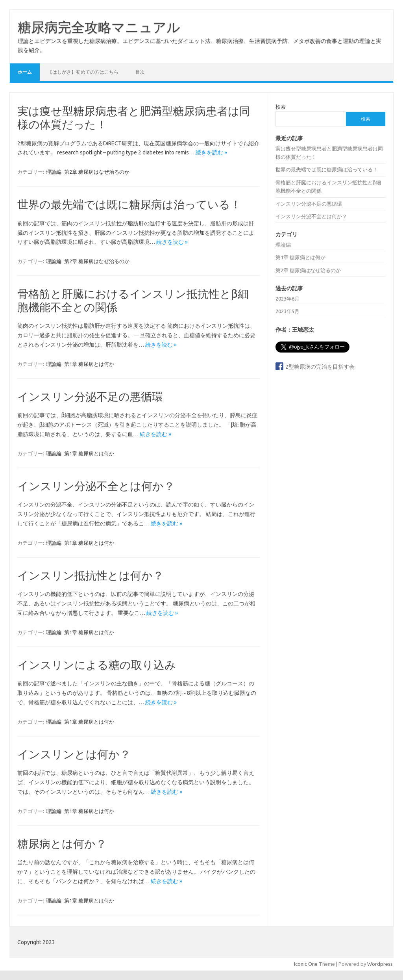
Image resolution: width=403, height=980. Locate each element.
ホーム (25, 72)
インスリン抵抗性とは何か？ (91, 575)
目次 (140, 72)
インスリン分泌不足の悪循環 (90, 396)
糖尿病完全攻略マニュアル (99, 27)
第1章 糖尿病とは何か (89, 364)
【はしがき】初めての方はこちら (83, 72)
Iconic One (306, 964)
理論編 (54, 172)
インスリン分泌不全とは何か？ (96, 486)
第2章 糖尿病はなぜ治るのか (97, 172)
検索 (281, 107)
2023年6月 (287, 299)
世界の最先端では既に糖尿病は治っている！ (129, 204)
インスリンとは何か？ (74, 754)
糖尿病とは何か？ (62, 844)
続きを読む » (211, 152)
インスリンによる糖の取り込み (97, 665)
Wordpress (380, 964)
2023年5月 (287, 311)
